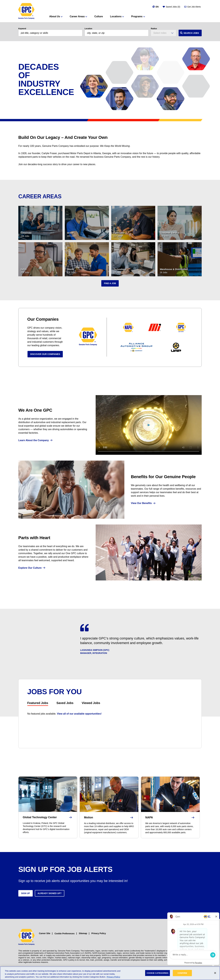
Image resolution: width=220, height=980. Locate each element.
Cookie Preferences (65, 934)
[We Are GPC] (149, 425)
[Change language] (155, 7)
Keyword (22, 29)
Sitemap (83, 933)
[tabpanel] (110, 714)
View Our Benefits (141, 503)
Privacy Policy (99, 933)
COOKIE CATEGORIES (158, 973)
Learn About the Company (34, 440)
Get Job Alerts (194, 7)
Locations (116, 16)
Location (88, 29)
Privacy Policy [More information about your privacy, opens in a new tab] (113, 977)
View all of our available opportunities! (79, 714)
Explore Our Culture (30, 568)
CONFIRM (182, 973)
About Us (55, 16)
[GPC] (26, 11)
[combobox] (117, 33)
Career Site (45, 933)
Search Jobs (191, 33)
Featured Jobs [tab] (38, 703)
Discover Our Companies (45, 354)
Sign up (26, 893)
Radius (154, 29)
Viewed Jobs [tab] (91, 703)
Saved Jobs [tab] (65, 703)
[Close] (215, 973)
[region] (110, 973)
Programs (137, 16)
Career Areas (77, 16)
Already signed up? (50, 893)
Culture (99, 16)
